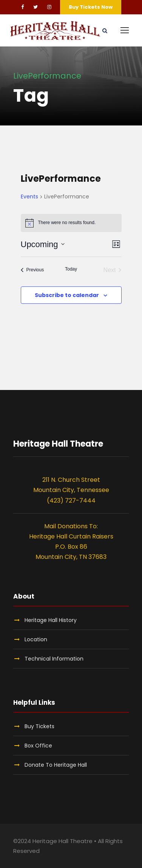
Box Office (38, 746)
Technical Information (54, 659)
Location (36, 639)
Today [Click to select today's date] (71, 269)
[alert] (71, 223)
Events (29, 197)
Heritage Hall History (51, 620)
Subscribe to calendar (67, 295)
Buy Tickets (39, 726)
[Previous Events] (32, 270)
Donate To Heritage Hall (56, 765)
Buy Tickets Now (91, 7)
